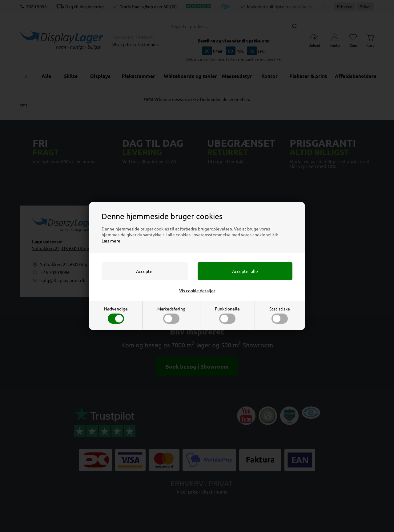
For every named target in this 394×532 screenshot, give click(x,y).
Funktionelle (227, 315)
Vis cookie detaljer (197, 290)
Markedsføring (171, 315)
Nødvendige (116, 315)
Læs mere (111, 241)
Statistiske (280, 315)
